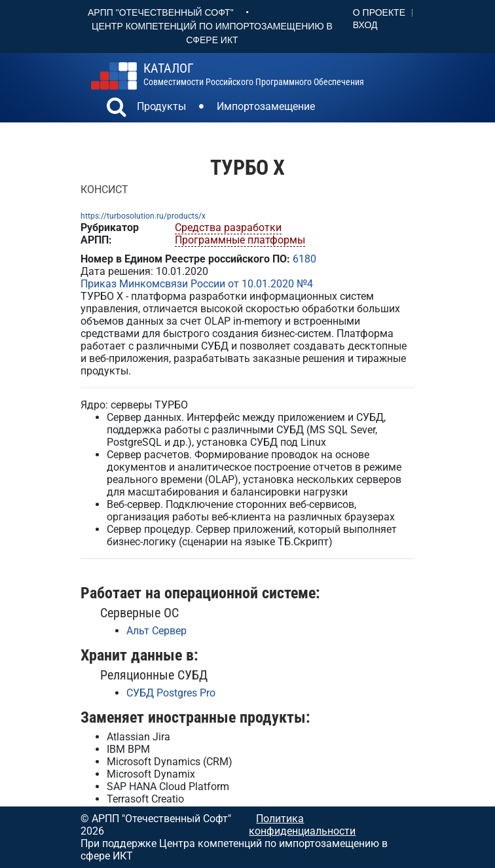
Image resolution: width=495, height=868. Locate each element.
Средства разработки (228, 227)
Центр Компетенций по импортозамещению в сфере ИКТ (212, 33)
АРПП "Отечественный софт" (161, 12)
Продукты (161, 106)
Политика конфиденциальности (302, 825)
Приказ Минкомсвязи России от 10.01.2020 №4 (197, 284)
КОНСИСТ (104, 190)
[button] (117, 109)
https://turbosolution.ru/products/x (143, 216)
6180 (304, 259)
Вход (365, 25)
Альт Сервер (156, 631)
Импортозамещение (266, 106)
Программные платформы (240, 240)
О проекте (379, 12)
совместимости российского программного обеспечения (254, 75)
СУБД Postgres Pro (171, 693)
